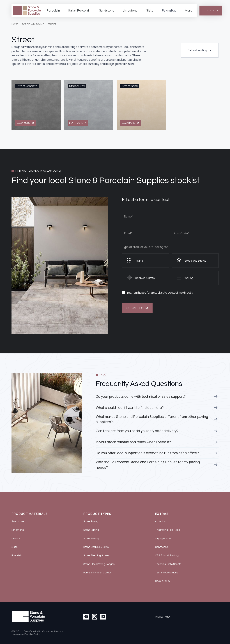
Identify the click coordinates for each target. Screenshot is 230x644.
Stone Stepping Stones (96, 555)
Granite (16, 538)
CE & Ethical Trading (167, 555)
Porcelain (17, 555)
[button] (53, 11)
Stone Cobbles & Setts (96, 547)
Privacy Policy (163, 617)
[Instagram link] (95, 617)
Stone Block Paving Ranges (99, 564)
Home (15, 24)
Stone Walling (91, 538)
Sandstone (18, 521)
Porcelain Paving (33, 24)
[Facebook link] (86, 617)
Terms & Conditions (167, 573)
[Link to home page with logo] (28, 617)
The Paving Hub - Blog (168, 530)
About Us (160, 521)
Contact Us (162, 547)
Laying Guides (163, 538)
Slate (14, 547)
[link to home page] (27, 11)
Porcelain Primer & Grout (97, 573)
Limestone (18, 530)
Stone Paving (91, 521)
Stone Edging (91, 530)
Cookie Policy (163, 581)
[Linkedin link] (103, 617)
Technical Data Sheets (168, 564)
